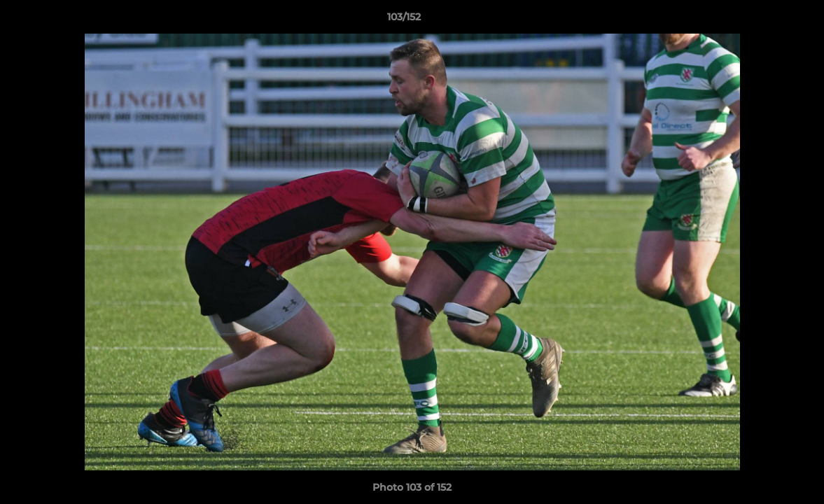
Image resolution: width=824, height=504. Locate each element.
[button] (765, 20)
